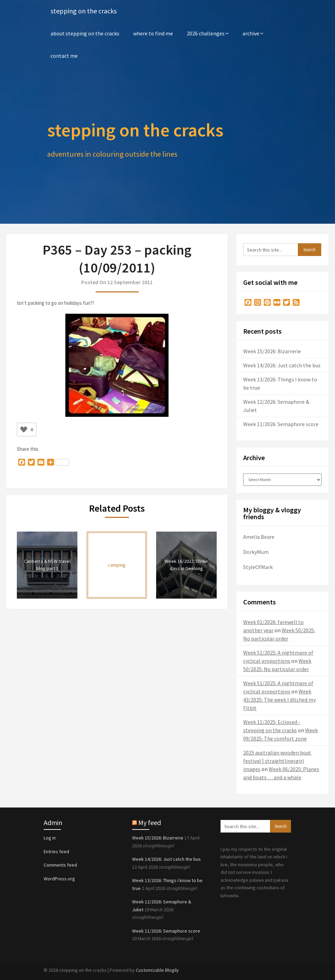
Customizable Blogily (157, 970)
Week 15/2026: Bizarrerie (272, 351)
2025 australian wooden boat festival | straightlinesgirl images (277, 761)
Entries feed (56, 851)
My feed (150, 822)
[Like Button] (24, 430)
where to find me (153, 33)
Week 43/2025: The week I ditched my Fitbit (279, 700)
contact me (64, 56)
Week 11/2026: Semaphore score (281, 424)
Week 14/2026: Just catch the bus (282, 365)
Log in (50, 838)
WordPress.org (59, 879)
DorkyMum (256, 552)
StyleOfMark (258, 567)
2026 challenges (206, 33)
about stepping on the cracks (85, 33)
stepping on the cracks (84, 11)
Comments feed (60, 865)
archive (251, 33)
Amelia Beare (259, 537)
